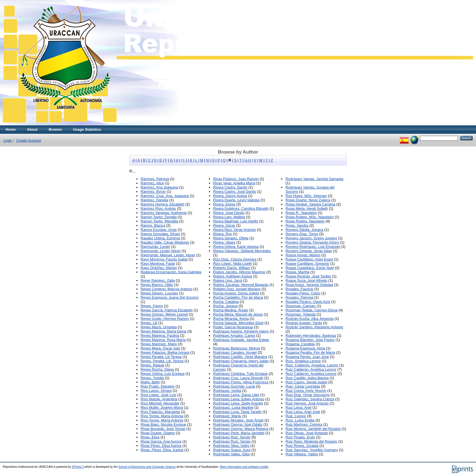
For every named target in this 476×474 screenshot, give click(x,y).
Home (11, 129)
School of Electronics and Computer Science (147, 467)
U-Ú (248, 160)
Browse (55, 129)
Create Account (29, 140)
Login (8, 140)
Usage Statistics (87, 129)
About (32, 129)
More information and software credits (244, 467)
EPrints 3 (78, 467)
